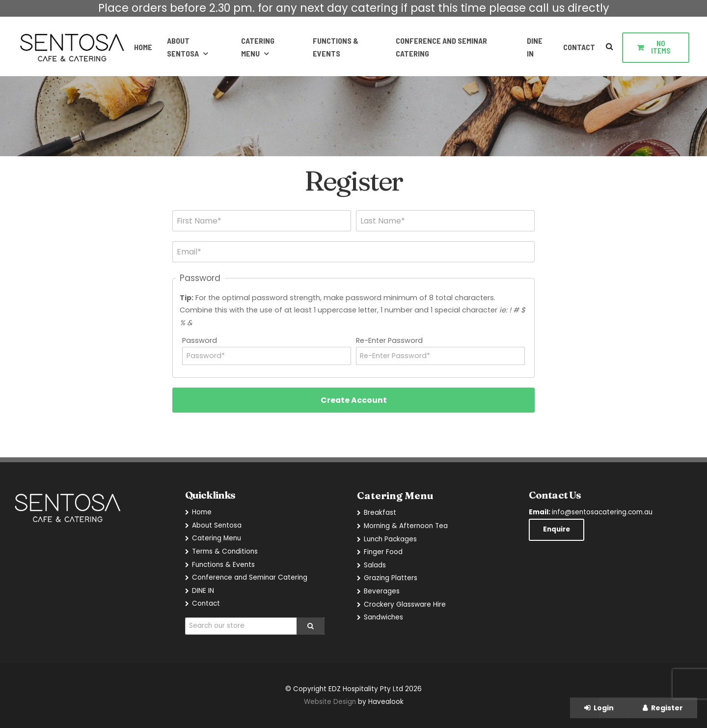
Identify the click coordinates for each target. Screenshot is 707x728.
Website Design (330, 702)
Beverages (382, 591)
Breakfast (380, 513)
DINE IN (535, 47)
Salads (375, 565)
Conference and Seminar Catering (441, 47)
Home (142, 47)
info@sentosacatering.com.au (591, 512)
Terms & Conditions (225, 551)
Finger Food (383, 552)
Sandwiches (383, 617)
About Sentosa (182, 47)
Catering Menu (257, 47)
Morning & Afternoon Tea (406, 526)
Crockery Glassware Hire (405, 604)
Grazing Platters (391, 578)
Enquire (557, 530)
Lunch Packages (390, 539)
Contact (579, 47)
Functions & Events (335, 47)
